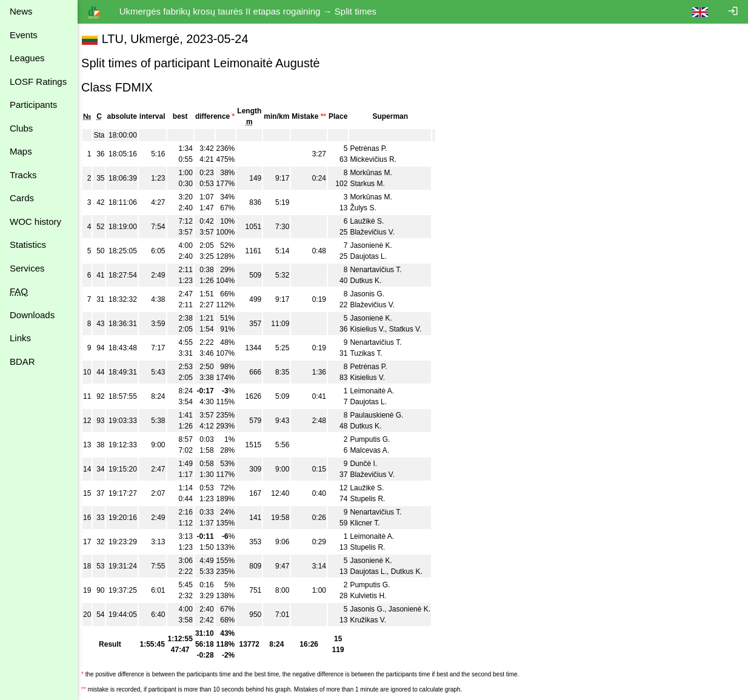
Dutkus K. (372, 281)
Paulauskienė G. (382, 415)
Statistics (28, 245)
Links (20, 338)
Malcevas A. (376, 450)
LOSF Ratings (38, 82)
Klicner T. (371, 523)
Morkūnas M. (377, 173)
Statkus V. (412, 329)
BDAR (22, 362)
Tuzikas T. (372, 353)
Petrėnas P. (374, 148)
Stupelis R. (373, 499)
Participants (33, 105)
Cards (22, 198)
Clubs (21, 128)
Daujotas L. (374, 256)
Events (24, 35)
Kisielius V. (373, 329)
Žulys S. (369, 208)
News (21, 11)
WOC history (35, 222)
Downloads (32, 315)
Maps (21, 151)
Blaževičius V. (378, 232)
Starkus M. (373, 184)
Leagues (27, 58)
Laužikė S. (373, 221)
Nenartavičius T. (382, 270)
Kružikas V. (374, 620)
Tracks (23, 175)
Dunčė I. (369, 464)
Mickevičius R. (379, 159)
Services (27, 268)
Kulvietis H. (374, 596)
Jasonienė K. (377, 245)
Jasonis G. (373, 294)
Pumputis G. (376, 439)
